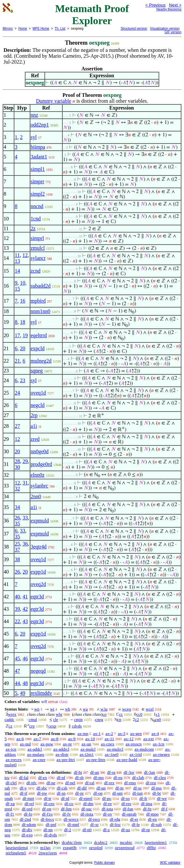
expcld (38, 348)
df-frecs (47, 819)
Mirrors (8, 29)
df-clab (138, 778)
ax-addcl (35, 749)
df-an (94, 772)
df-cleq (160, 778)
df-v (23, 788)
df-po (107, 798)
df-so (125, 798)
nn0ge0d (40, 451)
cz (10, 726)
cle (56, 719)
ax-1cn (158, 744)
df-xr (95, 824)
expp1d (38, 572)
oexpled (96, 848)
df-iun (138, 793)
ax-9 (72, 739)
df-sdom (29, 824)
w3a (104, 709)
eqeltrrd (39, 335)
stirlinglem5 (16, 853)
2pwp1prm (48, 853)
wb (68, 709)
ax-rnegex (161, 754)
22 (17, 621)
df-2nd (25, 819)
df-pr (80, 793)
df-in (120, 788)
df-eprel (86, 798)
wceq (126, 709)
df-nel (70, 783)
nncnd (37, 206)
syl (34, 137)
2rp (34, 415)
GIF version (173, 32)
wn (37, 709)
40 (17, 597)
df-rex (109, 783)
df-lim (66, 809)
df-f (164, 809)
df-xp (10, 804)
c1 (158, 714)
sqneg (37, 371)
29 (25, 461)
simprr (38, 181)
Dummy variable (54, 101)
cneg (99, 719)
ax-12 (129, 739)
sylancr (38, 258)
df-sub (156, 824)
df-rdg (115, 819)
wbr (59, 714)
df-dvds (51, 835)
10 (23, 283)
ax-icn (11, 749)
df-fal (24, 778)
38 (17, 559)
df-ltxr (115, 824)
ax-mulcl (88, 749)
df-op (98, 793)
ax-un (86, 744)
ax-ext (148, 739)
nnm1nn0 (40, 311)
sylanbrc (39, 486)
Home (23, 29)
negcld (38, 405)
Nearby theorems (169, 9)
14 (17, 271)
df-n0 (87, 830)
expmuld (40, 521)
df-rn (107, 804)
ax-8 (55, 739)
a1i (34, 426)
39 (17, 609)
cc (121, 714)
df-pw (42, 793)
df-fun (128, 809)
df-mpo (152, 814)
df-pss (157, 788)
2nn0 (36, 496)
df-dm (88, 804)
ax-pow (47, 744)
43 (25, 621)
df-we (162, 798)
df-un (101, 788)
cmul (33, 719)
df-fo (28, 814)
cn (119, 719)
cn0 (158, 719)
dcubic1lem (72, 842)
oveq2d (38, 584)
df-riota (87, 814)
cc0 (139, 714)
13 (17, 261)
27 (17, 426)
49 (23, 693)
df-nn (48, 830)
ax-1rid (136, 754)
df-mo (99, 778)
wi (52, 709)
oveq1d (38, 393)
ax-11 (109, 739)
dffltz (151, 848)
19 (25, 335)
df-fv (67, 814)
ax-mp (83, 733)
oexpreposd (125, 848)
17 (17, 335)
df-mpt (28, 798)
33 (25, 518)
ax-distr (62, 754)
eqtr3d (37, 597)
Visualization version (165, 29)
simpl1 (38, 169)
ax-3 (122, 733)
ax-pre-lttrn (96, 760)
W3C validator (170, 863)
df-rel (29, 804)
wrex (12, 714)
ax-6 (20, 739)
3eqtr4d (39, 547)
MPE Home (41, 29)
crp (32, 726)
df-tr (47, 798)
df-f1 (10, 814)
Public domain (105, 863)
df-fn (147, 809)
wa (85, 709)
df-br (157, 793)
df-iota (107, 809)
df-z (107, 830)
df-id (65, 798)
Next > (175, 5)
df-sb (79, 778)
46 (25, 658)
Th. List (60, 29)
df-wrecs (71, 819)
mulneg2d (41, 361)
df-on (47, 809)
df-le (136, 824)
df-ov (107, 814)
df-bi (78, 772)
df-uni (117, 793)
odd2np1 (40, 125)
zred (35, 439)
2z (33, 228)
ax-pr (67, 744)
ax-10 (90, 739)
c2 (137, 719)
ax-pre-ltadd (127, 760)
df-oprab (129, 814)
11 (17, 255)
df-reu (151, 783)
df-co (69, 804)
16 (23, 301)
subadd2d (41, 286)
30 (17, 467)
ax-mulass (36, 754)
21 (17, 361)
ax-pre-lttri (66, 760)
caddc (9, 719)
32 (17, 489)
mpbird (38, 301)
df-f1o (47, 814)
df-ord (27, 809)
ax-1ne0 (112, 754)
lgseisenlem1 (156, 842)
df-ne (51, 783)
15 (17, 289)
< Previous (155, 5)
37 (17, 550)
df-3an (149, 772)
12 (25, 255)
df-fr (143, 798)
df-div (27, 830)
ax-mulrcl (115, 749)
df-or (111, 772)
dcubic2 (101, 842)
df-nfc (32, 783)
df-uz (125, 830)
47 (17, 671)
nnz (34, 115)
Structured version (134, 29)
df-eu (118, 778)
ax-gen (136, 733)
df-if (23, 793)
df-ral (90, 783)
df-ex (43, 778)
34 (17, 507)
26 (17, 518)
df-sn (61, 793)
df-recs (94, 819)
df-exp (27, 835)
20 (23, 348)
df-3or (129, 772)
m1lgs (45, 848)
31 (25, 483)
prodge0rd (41, 464)
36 (25, 544)
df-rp (146, 830)
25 (17, 544)
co (104, 714)
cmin (78, 719)
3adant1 (39, 157)
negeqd (38, 671)
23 (23, 380)
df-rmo (130, 783)
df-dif (82, 788)
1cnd (36, 219)
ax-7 (37, 739)
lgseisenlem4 (17, 848)
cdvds (77, 726)
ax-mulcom (144, 749)
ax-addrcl (61, 749)
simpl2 (38, 194)
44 (17, 683)
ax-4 (155, 733)
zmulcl (38, 248)
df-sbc (42, 788)
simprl (37, 238)
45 (17, 658)
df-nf (61, 778)
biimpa (38, 147)
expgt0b (70, 848)
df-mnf (73, 824)
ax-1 (97, 733)
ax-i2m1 (87, 754)
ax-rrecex (14, 760)
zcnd (36, 271)
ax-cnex (107, 744)
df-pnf (51, 824)
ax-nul (25, 744)
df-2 (68, 830)
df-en (152, 819)
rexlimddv (41, 693)
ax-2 (109, 733)
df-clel (11, 783)
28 (17, 461)
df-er (134, 819)
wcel (150, 709)
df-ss (138, 788)
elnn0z (38, 475)
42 (25, 609)
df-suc (87, 809)
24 (17, 393)
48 (25, 683)
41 (25, 597)
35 (17, 524)
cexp (52, 726)
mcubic (126, 842)
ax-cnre (39, 760)
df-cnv (49, 804)
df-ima (147, 804)
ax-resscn (134, 744)
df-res (126, 804)
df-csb (62, 788)
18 (23, 322)
